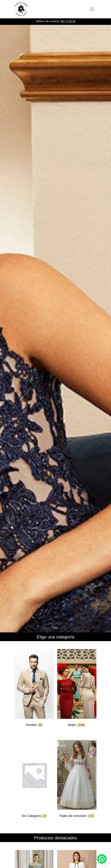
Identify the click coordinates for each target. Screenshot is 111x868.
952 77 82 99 (68, 21)
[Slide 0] (56, 628)
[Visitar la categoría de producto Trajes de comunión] (77, 782)
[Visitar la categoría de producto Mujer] (77, 691)
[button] (102, 859)
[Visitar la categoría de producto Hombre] (34, 691)
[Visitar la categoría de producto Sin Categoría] (34, 782)
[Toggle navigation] (92, 9)
